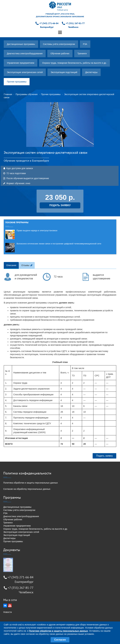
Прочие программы (17, 82)
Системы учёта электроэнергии (59, 44)
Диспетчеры (91, 72)
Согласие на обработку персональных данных (27, 489)
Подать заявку (104, 456)
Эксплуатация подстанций (64, 72)
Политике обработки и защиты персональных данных (58, 631)
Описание (11, 265)
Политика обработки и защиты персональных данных (31, 483)
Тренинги (82, 53)
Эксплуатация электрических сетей (25, 72)
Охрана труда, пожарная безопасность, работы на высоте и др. (74, 63)
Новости (7, 612)
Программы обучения (27, 94)
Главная (8, 94)
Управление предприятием (21, 63)
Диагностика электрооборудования (25, 53)
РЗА (85, 44)
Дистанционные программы (21, 44)
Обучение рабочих (60, 53)
